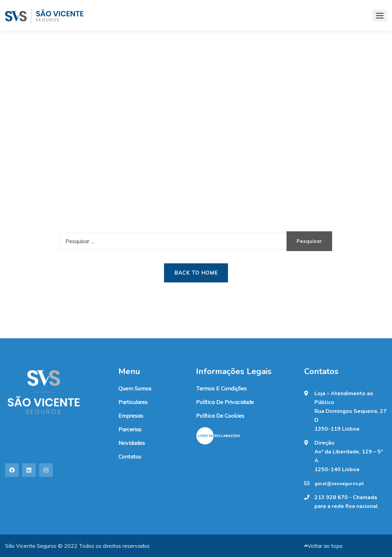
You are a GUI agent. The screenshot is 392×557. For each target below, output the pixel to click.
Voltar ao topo (323, 546)
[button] (380, 16)
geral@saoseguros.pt (339, 484)
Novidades (132, 443)
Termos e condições (221, 388)
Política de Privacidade (225, 402)
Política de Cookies (220, 416)
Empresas (131, 416)
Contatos (130, 457)
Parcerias (130, 429)
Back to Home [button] (196, 273)
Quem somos (135, 388)
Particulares (133, 402)
